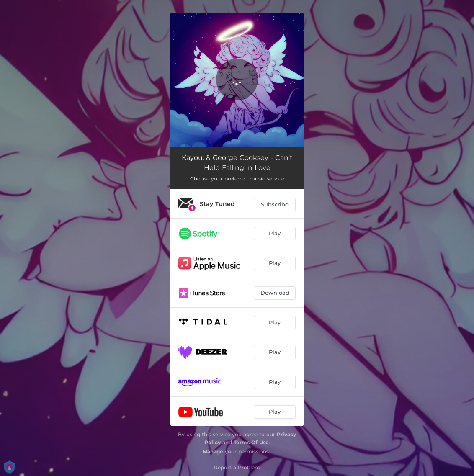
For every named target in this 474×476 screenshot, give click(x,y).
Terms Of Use (251, 442)
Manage (213, 452)
